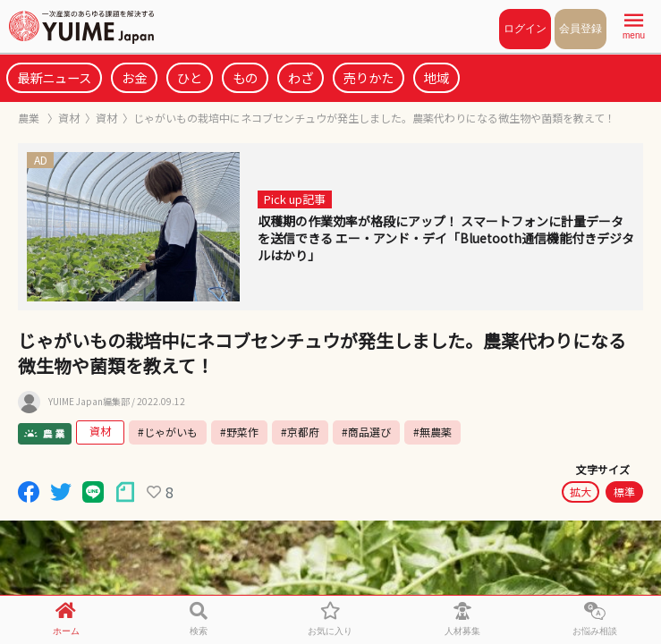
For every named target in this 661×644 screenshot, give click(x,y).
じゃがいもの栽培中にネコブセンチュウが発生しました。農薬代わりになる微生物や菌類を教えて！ (374, 118)
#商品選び (366, 432)
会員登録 (580, 29)
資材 (69, 118)
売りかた (369, 77)
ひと (190, 77)
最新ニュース (54, 77)
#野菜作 (239, 432)
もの (245, 77)
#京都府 (300, 432)
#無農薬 (432, 432)
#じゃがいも (168, 432)
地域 (436, 77)
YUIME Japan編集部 (89, 402)
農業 (30, 118)
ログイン (525, 29)
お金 (134, 77)
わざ (301, 77)
